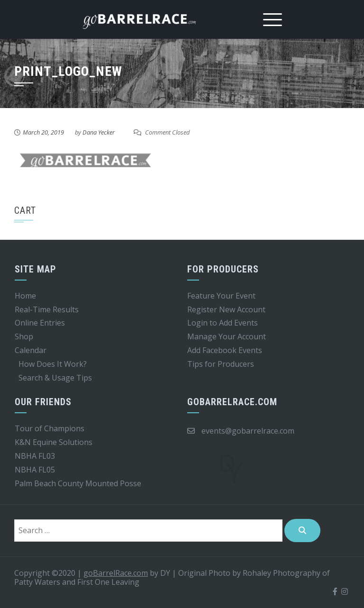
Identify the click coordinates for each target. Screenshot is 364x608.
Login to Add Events (223, 323)
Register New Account (226, 309)
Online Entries (40, 323)
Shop (24, 336)
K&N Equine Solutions (54, 442)
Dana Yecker (99, 132)
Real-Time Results (47, 309)
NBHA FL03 (35, 456)
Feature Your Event (221, 296)
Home (25, 296)
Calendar (31, 350)
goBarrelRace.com (116, 573)
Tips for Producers (221, 364)
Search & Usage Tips (55, 378)
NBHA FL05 (35, 470)
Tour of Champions (50, 428)
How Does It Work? (53, 364)
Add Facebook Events (225, 350)
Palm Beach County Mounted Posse (78, 483)
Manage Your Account (227, 336)
